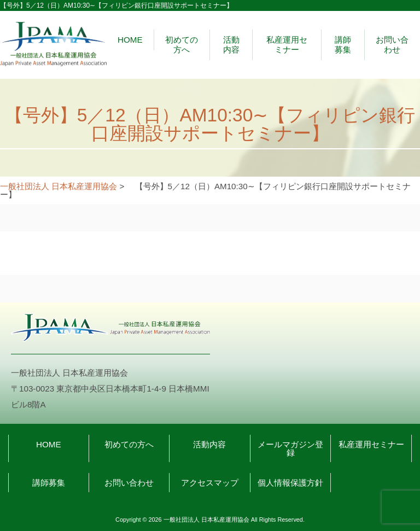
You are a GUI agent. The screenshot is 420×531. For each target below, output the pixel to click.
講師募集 (343, 45)
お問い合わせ (392, 45)
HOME (130, 40)
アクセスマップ (210, 483)
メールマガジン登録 (290, 448)
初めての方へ (182, 45)
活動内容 (231, 45)
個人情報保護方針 (290, 483)
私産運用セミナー (287, 45)
